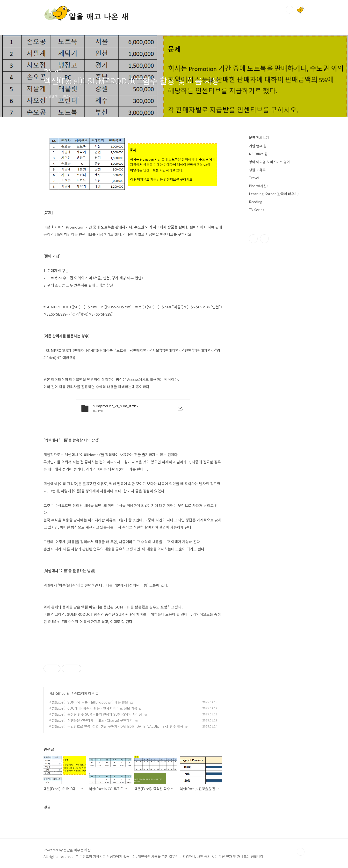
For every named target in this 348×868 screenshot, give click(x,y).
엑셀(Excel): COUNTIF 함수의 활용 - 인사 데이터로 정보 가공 (93, 708)
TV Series (257, 210)
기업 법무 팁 (258, 146)
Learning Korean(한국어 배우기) (274, 194)
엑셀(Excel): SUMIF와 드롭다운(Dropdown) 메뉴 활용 (88, 702)
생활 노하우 (257, 170)
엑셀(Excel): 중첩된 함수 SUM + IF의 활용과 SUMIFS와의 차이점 (95, 714)
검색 (290, 10)
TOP (301, 852)
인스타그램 (264, 239)
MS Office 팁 (60, 693)
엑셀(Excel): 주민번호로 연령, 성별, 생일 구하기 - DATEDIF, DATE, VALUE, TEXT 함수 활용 (116, 726)
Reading (256, 202)
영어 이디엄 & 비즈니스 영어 (269, 162)
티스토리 (253, 239)
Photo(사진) (258, 186)
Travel (254, 178)
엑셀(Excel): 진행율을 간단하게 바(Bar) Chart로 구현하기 (91, 720)
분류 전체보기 (259, 138)
